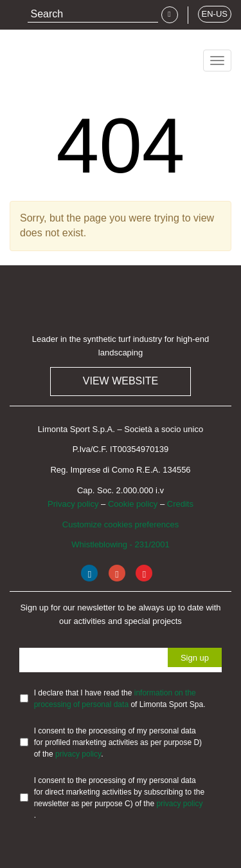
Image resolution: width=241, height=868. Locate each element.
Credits (180, 504)
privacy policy (78, 754)
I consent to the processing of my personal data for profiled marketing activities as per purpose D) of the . (118, 742)
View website (121, 381)
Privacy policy (73, 504)
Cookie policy (133, 504)
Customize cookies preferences (121, 524)
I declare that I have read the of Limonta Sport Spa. (120, 699)
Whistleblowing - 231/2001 (120, 544)
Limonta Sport (58, 56)
